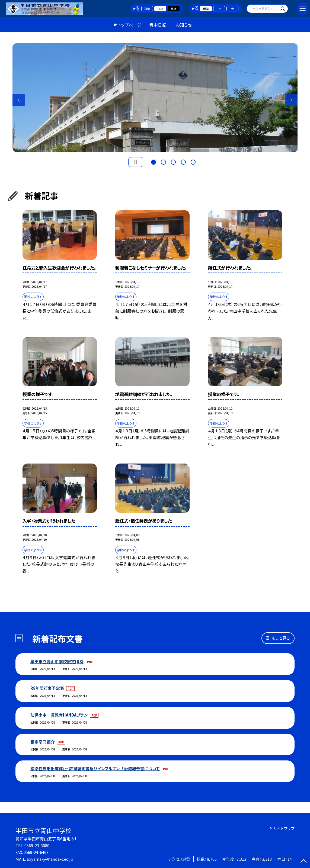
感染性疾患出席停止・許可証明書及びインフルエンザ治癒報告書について (95, 768)
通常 (147, 9)
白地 (160, 9)
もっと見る (281, 638)
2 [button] (163, 161)
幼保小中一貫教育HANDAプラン (60, 715)
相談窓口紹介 (43, 742)
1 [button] (154, 161)
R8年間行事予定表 (48, 688)
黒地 (174, 9)
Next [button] (292, 100)
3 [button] (173, 161)
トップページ (130, 25)
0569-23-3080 (37, 845)
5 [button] (193, 161)
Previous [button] (19, 100)
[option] (155, 98)
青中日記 (158, 25)
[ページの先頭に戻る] (303, 861)
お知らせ (184, 25)
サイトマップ (284, 828)
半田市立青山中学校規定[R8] (57, 661)
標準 (206, 9)
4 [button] (183, 161)
